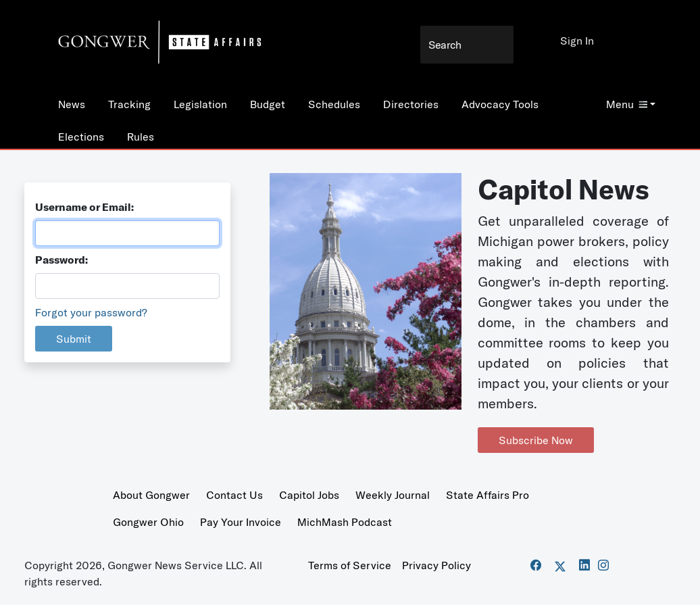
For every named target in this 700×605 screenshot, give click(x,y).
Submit (74, 339)
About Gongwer (151, 495)
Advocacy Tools (500, 104)
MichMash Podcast (345, 522)
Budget (268, 104)
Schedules (334, 104)
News (72, 104)
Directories (411, 104)
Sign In (577, 41)
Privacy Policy (436, 565)
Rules (141, 137)
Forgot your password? (91, 312)
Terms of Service (350, 565)
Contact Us (234, 495)
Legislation (200, 104)
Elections (81, 137)
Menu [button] (627, 104)
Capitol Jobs (309, 495)
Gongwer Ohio (148, 522)
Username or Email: (84, 207)
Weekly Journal (393, 495)
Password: (61, 260)
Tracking (129, 104)
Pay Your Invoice (241, 522)
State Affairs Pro (487, 495)
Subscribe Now (536, 440)
